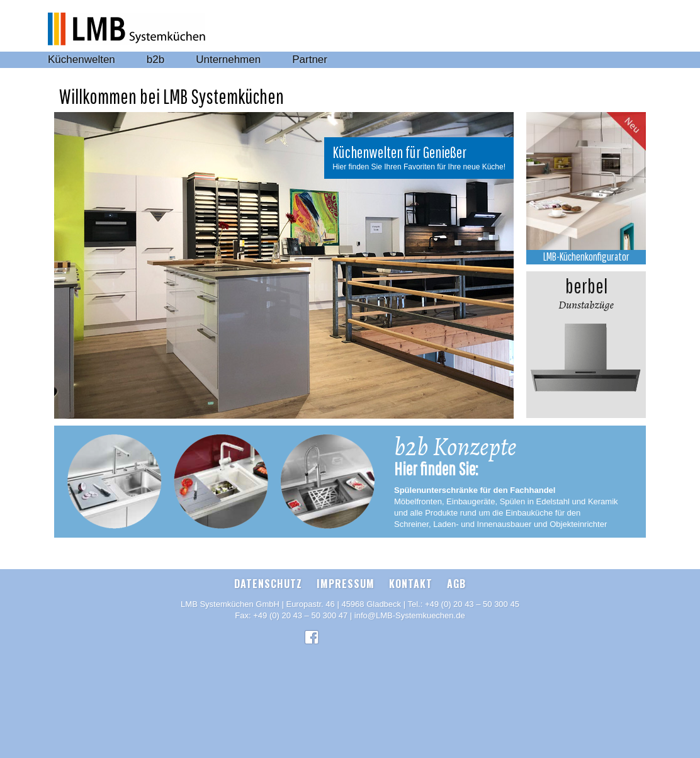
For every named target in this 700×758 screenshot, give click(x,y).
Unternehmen (228, 59)
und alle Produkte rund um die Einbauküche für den (487, 513)
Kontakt (411, 584)
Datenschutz (268, 584)
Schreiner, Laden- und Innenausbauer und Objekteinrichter (500, 524)
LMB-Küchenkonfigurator (586, 257)
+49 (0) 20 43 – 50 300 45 (472, 604)
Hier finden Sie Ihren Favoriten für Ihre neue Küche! (419, 167)
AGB (456, 584)
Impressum (346, 584)
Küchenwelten (82, 59)
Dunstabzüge (586, 292)
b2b (155, 59)
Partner (310, 59)
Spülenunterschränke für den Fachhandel (475, 490)
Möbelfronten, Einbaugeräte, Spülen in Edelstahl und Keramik (506, 501)
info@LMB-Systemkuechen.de (410, 615)
